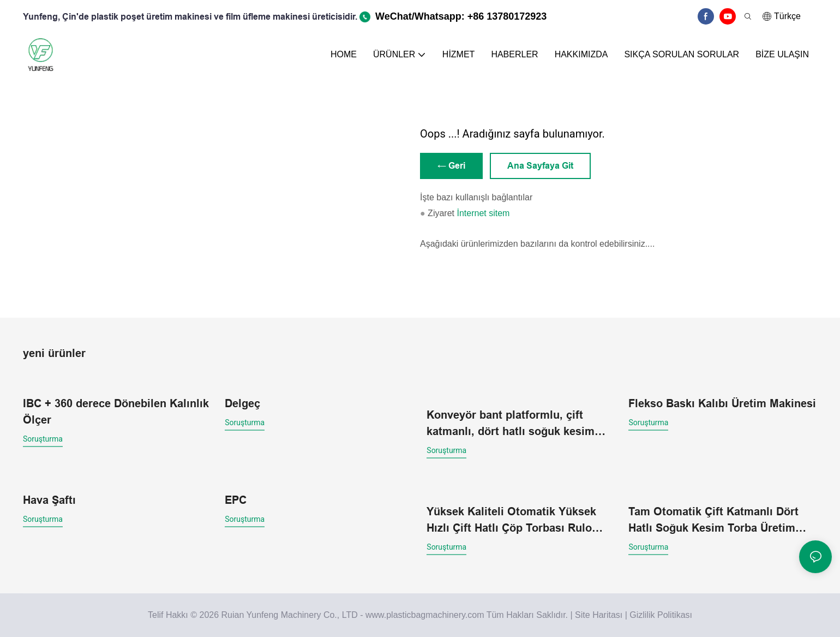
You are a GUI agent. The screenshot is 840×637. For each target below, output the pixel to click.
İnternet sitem (483, 213)
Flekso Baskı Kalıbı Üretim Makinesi (722, 403)
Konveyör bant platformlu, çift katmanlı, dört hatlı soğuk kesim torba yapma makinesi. (511, 424)
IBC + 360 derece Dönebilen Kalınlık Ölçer (116, 412)
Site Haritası (599, 615)
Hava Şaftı (49, 500)
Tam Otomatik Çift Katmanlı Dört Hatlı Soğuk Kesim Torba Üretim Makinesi (713, 521)
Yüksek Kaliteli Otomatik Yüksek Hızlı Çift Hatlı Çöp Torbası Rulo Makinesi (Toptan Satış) (511, 521)
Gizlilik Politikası (661, 615)
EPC (236, 500)
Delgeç (242, 403)
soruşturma (43, 439)
